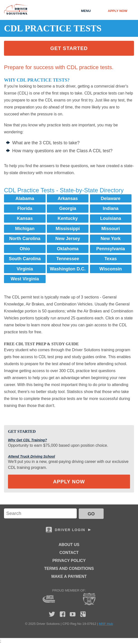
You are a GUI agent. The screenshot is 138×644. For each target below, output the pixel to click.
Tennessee (68, 259)
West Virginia (25, 279)
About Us (69, 545)
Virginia (25, 269)
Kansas (25, 218)
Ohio (25, 249)
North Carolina (25, 239)
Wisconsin (111, 269)
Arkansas (68, 198)
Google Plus (83, 614)
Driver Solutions (16, 9)
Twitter (52, 614)
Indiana (111, 208)
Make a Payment (69, 576)
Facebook (63, 614)
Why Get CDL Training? (28, 440)
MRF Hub (106, 624)
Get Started (69, 48)
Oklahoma (68, 249)
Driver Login (70, 530)
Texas (111, 259)
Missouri (111, 229)
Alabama (25, 198)
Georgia (68, 208)
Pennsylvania (110, 249)
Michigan (25, 229)
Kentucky (68, 218)
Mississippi (68, 229)
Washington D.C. (68, 269)
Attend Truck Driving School (32, 456)
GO (91, 514)
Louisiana (111, 218)
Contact (69, 553)
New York (111, 239)
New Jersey (68, 239)
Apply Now (118, 11)
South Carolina (25, 259)
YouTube (73, 614)
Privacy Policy (69, 561)
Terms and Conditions (69, 569)
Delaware (110, 198)
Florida (25, 208)
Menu (86, 11)
